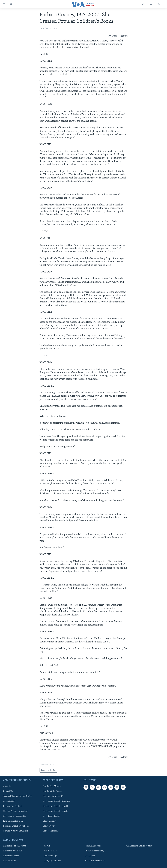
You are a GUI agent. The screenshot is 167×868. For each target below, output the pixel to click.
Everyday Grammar (53, 861)
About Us (7, 786)
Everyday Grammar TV (53, 796)
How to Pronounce (51, 831)
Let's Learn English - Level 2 (56, 811)
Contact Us (8, 791)
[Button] (113, 36)
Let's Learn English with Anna (57, 801)
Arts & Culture (10, 861)
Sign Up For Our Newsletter (15, 811)
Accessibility (9, 801)
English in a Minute (52, 786)
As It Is (47, 846)
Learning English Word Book (16, 826)
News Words (49, 826)
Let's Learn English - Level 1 (56, 806)
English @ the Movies (53, 791)
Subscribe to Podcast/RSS (15, 816)
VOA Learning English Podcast (139, 846)
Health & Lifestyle (93, 846)
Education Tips (51, 856)
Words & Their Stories (95, 861)
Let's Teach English (52, 816)
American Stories (11, 856)
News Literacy (50, 821)
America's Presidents (13, 851)
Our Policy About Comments (16, 831)
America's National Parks (14, 846)
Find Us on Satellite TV (13, 821)
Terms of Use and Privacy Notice (18, 796)
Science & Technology (94, 851)
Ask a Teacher (50, 851)
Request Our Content (12, 806)
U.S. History (90, 856)
